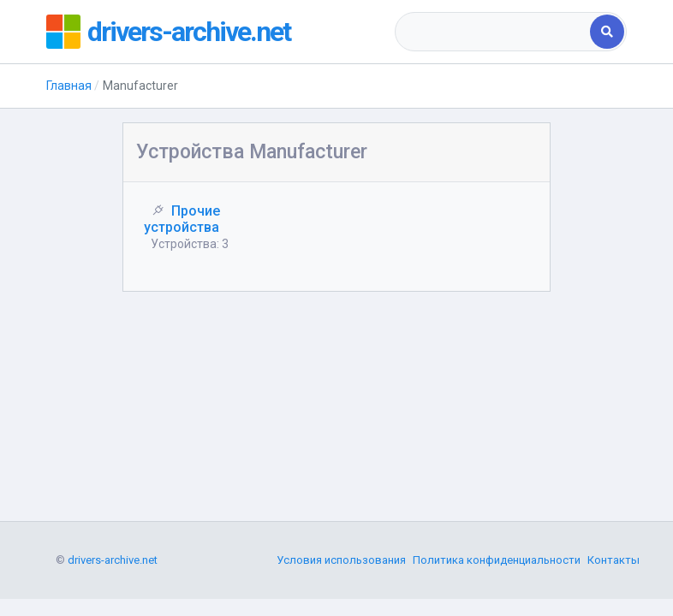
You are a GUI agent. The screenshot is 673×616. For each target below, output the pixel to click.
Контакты (613, 560)
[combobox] (494, 32)
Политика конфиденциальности (497, 560)
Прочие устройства (182, 219)
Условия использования (341, 560)
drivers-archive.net (189, 32)
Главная (69, 86)
